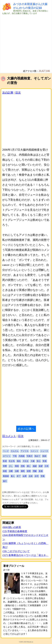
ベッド (6, 451)
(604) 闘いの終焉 (12, 527)
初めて (37, 456)
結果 (25, 476)
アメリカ (25, 451)
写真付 (30, 456)
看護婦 (6, 476)
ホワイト (7, 456)
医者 (5, 461)
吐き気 (12, 461)
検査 (5, 471)
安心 (39, 461)
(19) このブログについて (16, 551)
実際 (5, 466)
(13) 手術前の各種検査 (15, 531)
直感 (41, 471)
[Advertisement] (26, 41)
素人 (13, 476)
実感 (45, 461)
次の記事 (8, 93)
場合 (19, 461)
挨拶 (41, 466)
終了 (19, 476)
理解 (35, 471)
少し (11, 466)
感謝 (35, 466)
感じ (29, 466)
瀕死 (23, 471)
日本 (47, 466)
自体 (31, 476)
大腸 (33, 461)
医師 (44, 456)
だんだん (15, 451)
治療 (17, 471)
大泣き (26, 461)
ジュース (44, 451)
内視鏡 (22, 456)
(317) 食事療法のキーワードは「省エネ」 (26, 555)
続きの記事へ (26, 429)
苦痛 (43, 476)
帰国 (17, 466)
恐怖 (23, 466)
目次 (18, 93)
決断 (11, 471)
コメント (34, 451)
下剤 (15, 456)
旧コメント (9, 436)
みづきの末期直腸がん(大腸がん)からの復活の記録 (30, 6)
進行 (5, 481)
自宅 (37, 476)
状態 (29, 471)
